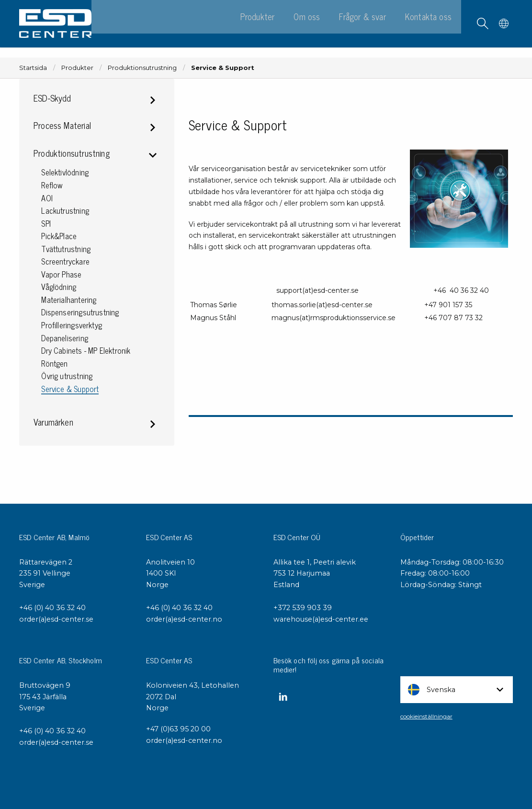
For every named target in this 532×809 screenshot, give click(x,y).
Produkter (77, 68)
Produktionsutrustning (142, 68)
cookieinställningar (426, 716)
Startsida (33, 68)
